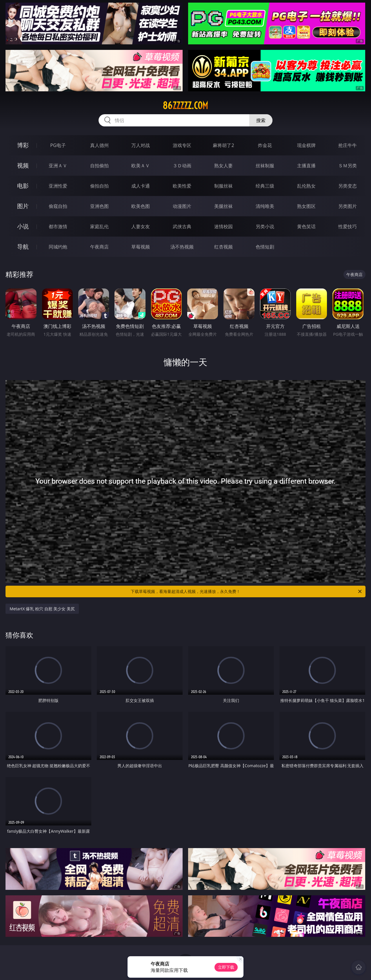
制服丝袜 (223, 186)
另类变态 (348, 186)
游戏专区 (182, 145)
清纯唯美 (265, 206)
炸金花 (265, 145)
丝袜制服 (265, 166)
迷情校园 (223, 226)
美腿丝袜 (223, 206)
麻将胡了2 (223, 145)
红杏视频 (223, 247)
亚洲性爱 (58, 186)
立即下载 (226, 967)
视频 (23, 165)
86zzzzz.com (185, 106)
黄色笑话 (306, 226)
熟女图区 (306, 206)
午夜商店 (99, 247)
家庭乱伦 (99, 226)
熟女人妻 (223, 166)
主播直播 (306, 166)
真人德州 (99, 145)
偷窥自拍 (58, 206)
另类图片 (348, 206)
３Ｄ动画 (182, 166)
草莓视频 (141, 247)
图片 (23, 206)
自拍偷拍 (99, 166)
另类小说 (265, 226)
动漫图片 (182, 206)
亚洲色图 (99, 206)
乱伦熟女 (306, 186)
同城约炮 (58, 247)
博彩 (23, 145)
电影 (23, 186)
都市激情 (58, 226)
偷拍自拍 (99, 186)
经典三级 (265, 186)
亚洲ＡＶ (58, 166)
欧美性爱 (182, 186)
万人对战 (141, 145)
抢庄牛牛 (348, 145)
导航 (23, 247)
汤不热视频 (182, 247)
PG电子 (58, 145)
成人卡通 (141, 186)
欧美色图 (141, 206)
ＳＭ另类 (348, 166)
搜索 (261, 120)
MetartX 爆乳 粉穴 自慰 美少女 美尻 (42, 609)
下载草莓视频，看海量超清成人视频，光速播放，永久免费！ (247, 591)
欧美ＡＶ (141, 166)
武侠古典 (182, 226)
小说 (23, 226)
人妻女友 (141, 226)
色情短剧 (265, 247)
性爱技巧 (348, 226)
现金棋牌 (306, 145)
